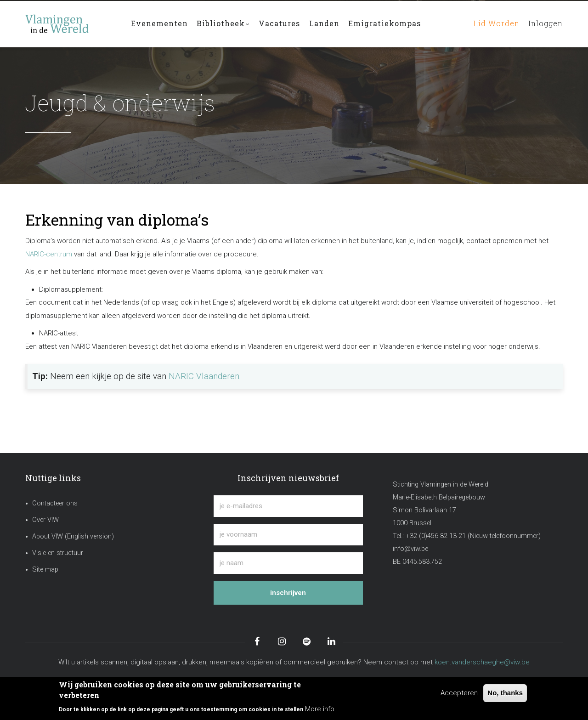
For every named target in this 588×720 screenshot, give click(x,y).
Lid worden (493, 24)
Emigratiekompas (386, 24)
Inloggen (544, 24)
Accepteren (459, 693)
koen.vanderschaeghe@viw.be (482, 662)
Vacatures (280, 24)
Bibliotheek (224, 25)
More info (320, 709)
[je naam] (288, 563)
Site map (45, 570)
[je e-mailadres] (288, 506)
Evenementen (159, 24)
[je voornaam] (288, 535)
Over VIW (45, 520)
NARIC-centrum (49, 254)
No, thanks (505, 693)
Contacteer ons (55, 503)
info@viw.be (410, 549)
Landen (325, 24)
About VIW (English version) (73, 536)
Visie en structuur (58, 553)
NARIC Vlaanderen (204, 376)
